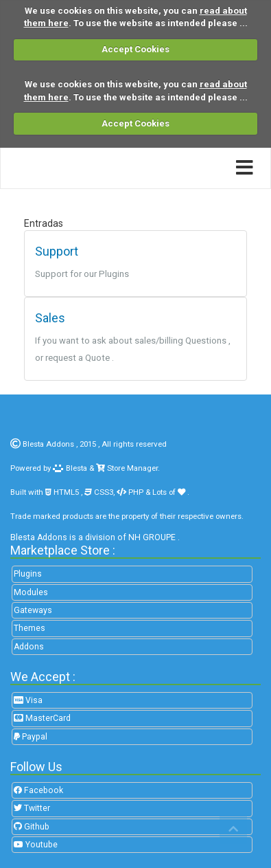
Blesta (70, 468)
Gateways (33, 610)
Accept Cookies (135, 49)
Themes (30, 628)
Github (32, 827)
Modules (31, 592)
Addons (29, 647)
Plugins (28, 574)
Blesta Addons (48, 444)
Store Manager (131, 468)
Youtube (36, 845)
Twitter (32, 808)
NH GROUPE (152, 537)
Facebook (38, 790)
